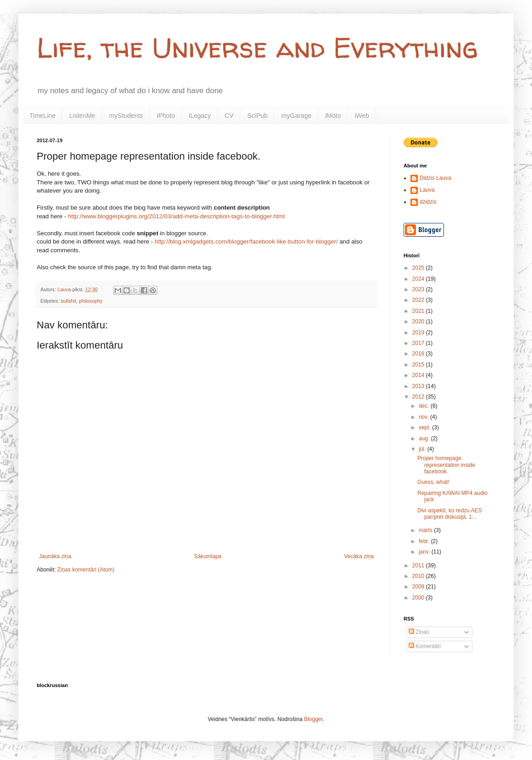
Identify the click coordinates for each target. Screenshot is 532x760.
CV (229, 116)
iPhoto (166, 116)
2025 (419, 268)
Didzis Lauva (435, 178)
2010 (419, 576)
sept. (425, 427)
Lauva (427, 190)
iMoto (333, 116)
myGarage (296, 116)
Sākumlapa (208, 556)
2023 (419, 289)
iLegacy (200, 116)
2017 (419, 343)
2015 (419, 365)
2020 (419, 322)
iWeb (362, 116)
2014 (419, 375)
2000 (419, 598)
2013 (419, 386)
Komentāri (425, 646)
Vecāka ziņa (359, 556)
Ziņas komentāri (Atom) (86, 570)
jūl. (423, 449)
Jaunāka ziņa (55, 556)
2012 (419, 397)
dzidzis (428, 202)
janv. (425, 552)
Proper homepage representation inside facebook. (446, 465)
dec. (425, 406)
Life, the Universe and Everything (257, 48)
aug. (425, 438)
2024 (419, 279)
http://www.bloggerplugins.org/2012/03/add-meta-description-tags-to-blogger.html (176, 216)
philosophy (91, 301)
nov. (424, 417)
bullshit (68, 301)
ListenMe (82, 116)
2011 (419, 566)
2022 (419, 300)
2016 (419, 354)
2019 (419, 333)
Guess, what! (433, 482)
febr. (425, 541)
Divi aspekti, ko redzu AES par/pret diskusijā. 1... (450, 514)
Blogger (313, 719)
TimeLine (42, 116)
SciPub (257, 116)
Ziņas (419, 632)
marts (426, 530)
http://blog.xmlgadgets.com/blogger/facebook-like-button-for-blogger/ (246, 241)
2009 (419, 587)
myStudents (126, 116)
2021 (419, 311)
